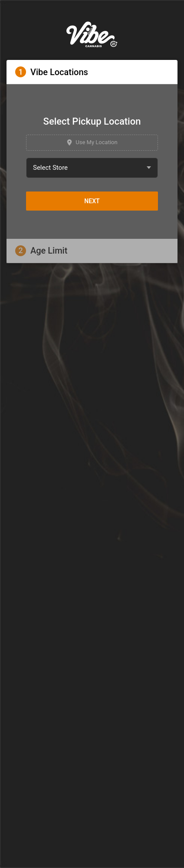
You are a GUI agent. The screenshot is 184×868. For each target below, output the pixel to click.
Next (92, 201)
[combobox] (92, 168)
